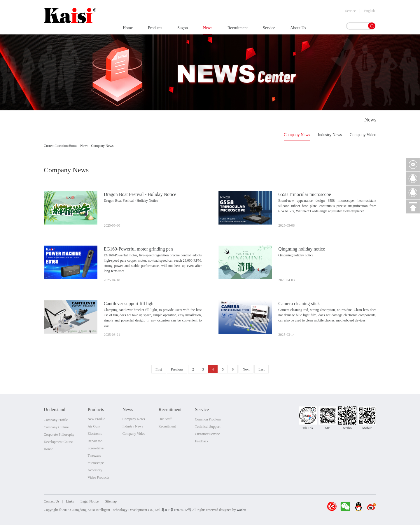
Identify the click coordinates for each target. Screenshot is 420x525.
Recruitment (238, 30)
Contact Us (52, 501)
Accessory (95, 470)
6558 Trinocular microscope (304, 194)
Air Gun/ (94, 426)
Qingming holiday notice (302, 249)
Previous (177, 369)
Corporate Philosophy (59, 434)
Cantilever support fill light (129, 304)
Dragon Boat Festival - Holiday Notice (140, 194)
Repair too (95, 441)
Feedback (202, 441)
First (159, 369)
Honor (48, 449)
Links (70, 501)
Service (269, 30)
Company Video (363, 135)
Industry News (330, 135)
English (369, 11)
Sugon (183, 30)
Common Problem (208, 419)
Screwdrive (96, 448)
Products (155, 30)
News (208, 30)
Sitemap (111, 501)
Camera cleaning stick (299, 304)
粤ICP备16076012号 (176, 510)
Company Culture (56, 427)
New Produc (97, 419)
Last (261, 369)
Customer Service (207, 434)
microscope (96, 463)
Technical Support (208, 427)
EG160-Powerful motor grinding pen (138, 249)
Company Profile (56, 420)
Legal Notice (90, 501)
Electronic (95, 434)
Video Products (99, 477)
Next (246, 369)
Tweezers (94, 456)
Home (128, 30)
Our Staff (165, 419)
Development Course (59, 442)
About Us (298, 30)
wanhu (242, 510)
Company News (297, 135)
